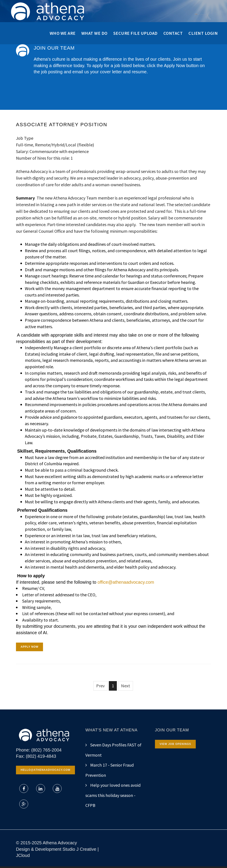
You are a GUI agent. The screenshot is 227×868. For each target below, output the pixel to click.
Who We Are (63, 33)
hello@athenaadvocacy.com (45, 770)
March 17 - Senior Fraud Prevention (110, 770)
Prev (100, 686)
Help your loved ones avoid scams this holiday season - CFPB (113, 795)
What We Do (94, 33)
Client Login (203, 33)
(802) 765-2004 (46, 750)
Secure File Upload (135, 33)
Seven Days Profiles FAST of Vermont (113, 750)
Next (126, 686)
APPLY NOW (29, 647)
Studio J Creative (79, 849)
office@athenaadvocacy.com (126, 582)
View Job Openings (175, 744)
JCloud (23, 855)
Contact (173, 33)
